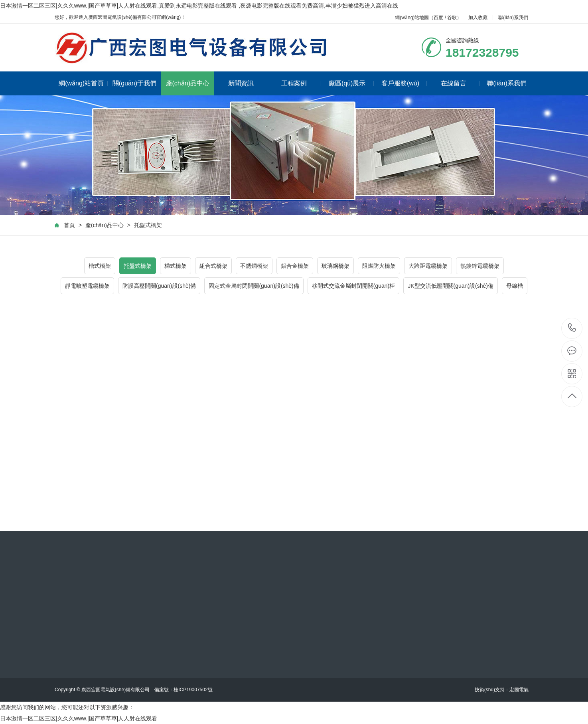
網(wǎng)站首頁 (83, 83)
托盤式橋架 (148, 225)
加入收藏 (478, 18)
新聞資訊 (248, 83)
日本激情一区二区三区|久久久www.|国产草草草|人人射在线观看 (79, 718)
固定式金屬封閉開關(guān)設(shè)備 (254, 286)
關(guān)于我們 (137, 83)
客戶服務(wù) (404, 83)
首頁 (69, 225)
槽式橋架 (100, 266)
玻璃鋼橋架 (335, 266)
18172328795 (572, 328)
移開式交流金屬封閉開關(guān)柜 (353, 286)
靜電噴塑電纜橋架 (87, 286)
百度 (438, 18)
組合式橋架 (213, 266)
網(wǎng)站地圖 (412, 18)
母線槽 (515, 286)
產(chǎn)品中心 (188, 83)
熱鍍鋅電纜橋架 (480, 266)
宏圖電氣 (519, 690)
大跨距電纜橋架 (428, 266)
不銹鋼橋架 (254, 266)
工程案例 (301, 83)
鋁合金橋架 (295, 266)
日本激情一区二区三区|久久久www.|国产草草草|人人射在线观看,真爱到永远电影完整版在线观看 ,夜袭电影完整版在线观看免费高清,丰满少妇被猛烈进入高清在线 (199, 6)
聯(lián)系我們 (513, 18)
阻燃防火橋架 (379, 266)
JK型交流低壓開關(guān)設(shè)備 (451, 286)
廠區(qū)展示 (351, 83)
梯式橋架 (176, 266)
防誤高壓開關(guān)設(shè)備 (159, 286)
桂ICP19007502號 (193, 690)
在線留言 (461, 83)
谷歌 (452, 18)
